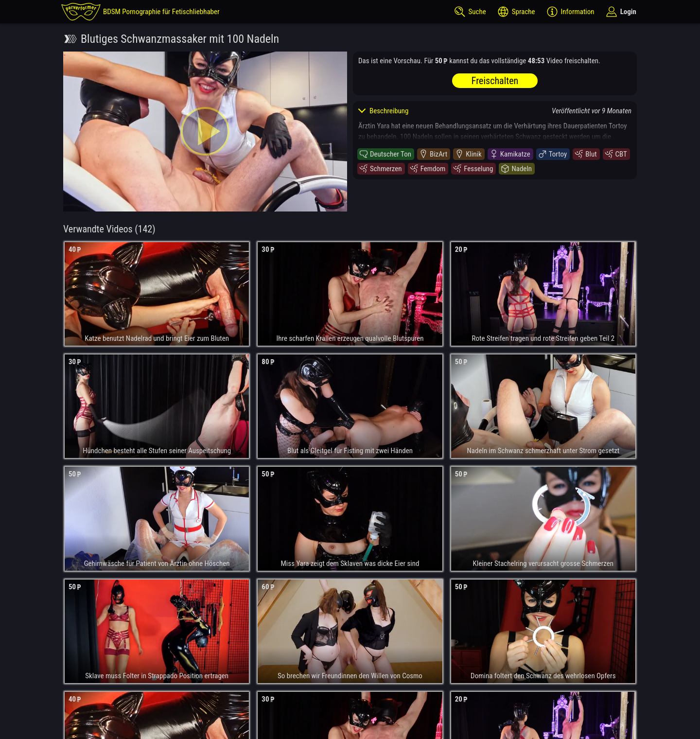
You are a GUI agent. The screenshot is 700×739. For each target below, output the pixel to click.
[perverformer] (140, 12)
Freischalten (495, 81)
